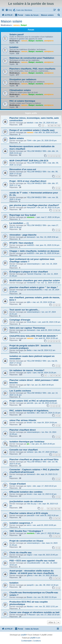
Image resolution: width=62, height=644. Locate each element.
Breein (30, 597)
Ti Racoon (31, 615)
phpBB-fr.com (35, 638)
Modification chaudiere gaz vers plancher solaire (35, 280)
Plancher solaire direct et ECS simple (29, 513)
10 (52, 126)
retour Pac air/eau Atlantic (23, 420)
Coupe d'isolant (18, 484)
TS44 (29, 141)
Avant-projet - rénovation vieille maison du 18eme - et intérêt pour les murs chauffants (32, 572)
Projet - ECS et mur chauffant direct (28, 181)
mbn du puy (32, 504)
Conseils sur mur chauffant (24, 450)
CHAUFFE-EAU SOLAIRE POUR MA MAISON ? (33, 336)
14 (59, 509)
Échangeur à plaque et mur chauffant (29, 272)
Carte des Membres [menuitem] (24, 10)
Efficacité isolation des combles (26, 492)
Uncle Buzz (32, 322)
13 (55, 509)
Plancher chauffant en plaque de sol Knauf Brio (34, 459)
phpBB (23, 635)
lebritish (30, 123)
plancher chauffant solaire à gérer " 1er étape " (34, 287)
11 (55, 126)
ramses (17, 25)
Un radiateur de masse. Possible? (27, 370)
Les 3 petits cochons (20, 391)
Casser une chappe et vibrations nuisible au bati (34, 612)
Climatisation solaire (20, 90)
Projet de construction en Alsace (26, 541)
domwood (31, 237)
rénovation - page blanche (23, 235)
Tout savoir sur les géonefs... (24, 310)
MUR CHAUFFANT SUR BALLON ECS (29, 161)
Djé (28, 385)
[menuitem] (9, 10)
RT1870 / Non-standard (21, 243)
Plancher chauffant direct (22, 430)
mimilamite (31, 283)
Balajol (24, 25)
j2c (28, 444)
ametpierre (49, 41)
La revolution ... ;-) (19, 223)
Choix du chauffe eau (20, 553)
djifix (29, 302)
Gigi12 (30, 555)
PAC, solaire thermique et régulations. (29, 411)
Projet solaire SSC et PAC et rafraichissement (33, 401)
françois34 (31, 207)
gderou (30, 575)
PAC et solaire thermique (22, 101)
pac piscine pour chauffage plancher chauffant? (34, 205)
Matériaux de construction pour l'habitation (32, 58)
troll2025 (30, 245)
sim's (29, 525)
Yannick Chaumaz (34, 274)
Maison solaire (11, 21)
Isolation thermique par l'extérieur (27, 442)
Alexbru (30, 606)
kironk (29, 423)
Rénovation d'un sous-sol (23, 169)
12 (59, 126)
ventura (30, 452)
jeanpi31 (30, 585)
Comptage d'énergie (20, 320)
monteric (39, 41)
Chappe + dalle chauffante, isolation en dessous (34, 251)
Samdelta (31, 413)
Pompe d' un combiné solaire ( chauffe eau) (32, 130)
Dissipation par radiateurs (23, 79)
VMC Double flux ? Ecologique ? (26, 531)
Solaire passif (17, 34)
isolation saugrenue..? (21, 523)
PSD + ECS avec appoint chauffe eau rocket (32, 561)
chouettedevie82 (34, 563)
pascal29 (31, 515)
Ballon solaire (17, 138)
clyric (29, 373)
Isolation (14, 47)
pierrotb (30, 403)
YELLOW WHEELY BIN (37, 151)
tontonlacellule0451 (35, 290)
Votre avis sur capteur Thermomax (27, 328)
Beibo (29, 350)
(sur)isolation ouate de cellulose (26, 501)
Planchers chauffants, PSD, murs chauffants (32, 69)
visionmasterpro (33, 264)
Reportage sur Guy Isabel (23, 215)
